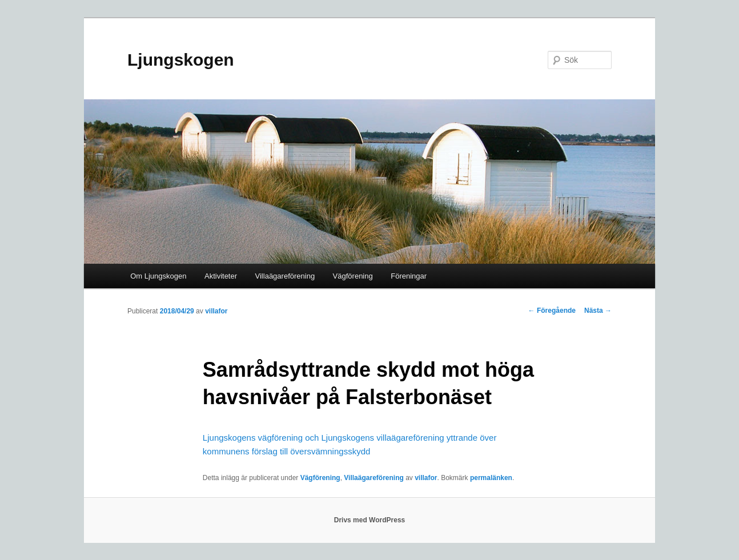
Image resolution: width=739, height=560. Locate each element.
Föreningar (409, 276)
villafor (216, 311)
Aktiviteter (221, 276)
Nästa (598, 311)
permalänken (491, 478)
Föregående (552, 311)
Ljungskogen (181, 60)
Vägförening (353, 276)
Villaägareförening (285, 276)
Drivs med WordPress (370, 520)
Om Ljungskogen (158, 276)
